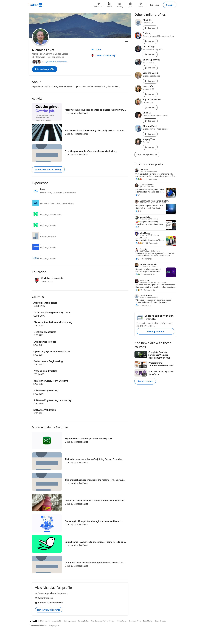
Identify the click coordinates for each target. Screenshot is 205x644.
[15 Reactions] (139, 290)
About (48, 621)
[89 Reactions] (140, 243)
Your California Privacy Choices (103, 621)
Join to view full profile (49, 610)
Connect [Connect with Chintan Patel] (150, 134)
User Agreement (70, 621)
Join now (155, 5)
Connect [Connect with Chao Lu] (150, 121)
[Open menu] (126, 41)
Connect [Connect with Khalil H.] (150, 28)
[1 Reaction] (137, 305)
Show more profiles (147, 154)
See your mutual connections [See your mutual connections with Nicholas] (55, 62)
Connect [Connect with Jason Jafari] (150, 94)
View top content (155, 331)
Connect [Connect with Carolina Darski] (150, 81)
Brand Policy (148, 621)
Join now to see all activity (48, 169)
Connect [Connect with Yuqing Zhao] (150, 147)
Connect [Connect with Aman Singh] (150, 55)
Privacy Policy (84, 621)
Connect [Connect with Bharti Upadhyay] (150, 68)
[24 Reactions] (138, 195)
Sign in (170, 5)
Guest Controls (160, 621)
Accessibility (57, 621)
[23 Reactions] (139, 274)
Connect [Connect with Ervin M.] (150, 41)
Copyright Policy (135, 621)
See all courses (145, 381)
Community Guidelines (39, 625)
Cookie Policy (122, 621)
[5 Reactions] (137, 227)
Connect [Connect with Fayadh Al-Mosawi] (150, 108)
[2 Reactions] (137, 259)
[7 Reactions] (138, 211)
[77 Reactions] (140, 179)
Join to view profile (45, 69)
